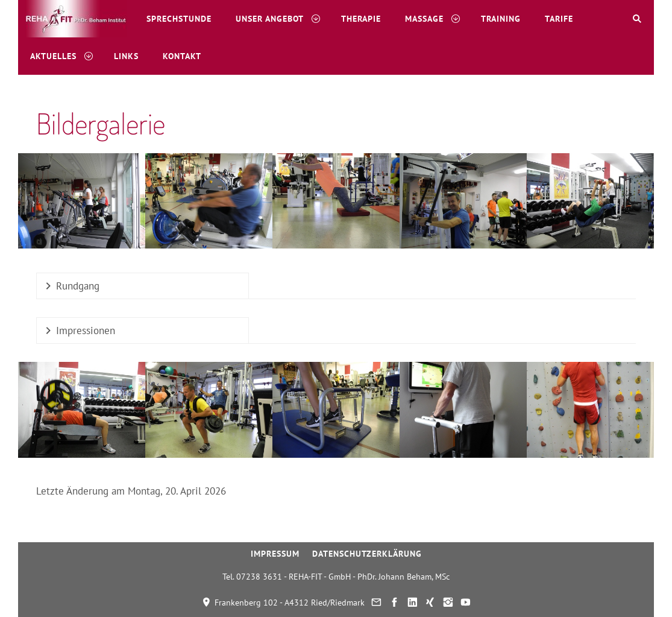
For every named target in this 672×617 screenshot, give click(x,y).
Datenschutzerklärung (367, 554)
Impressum (275, 554)
